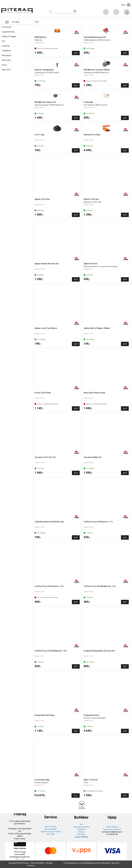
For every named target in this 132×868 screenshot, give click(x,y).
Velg (76, 796)
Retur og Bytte (112, 827)
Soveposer (7, 27)
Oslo (81, 824)
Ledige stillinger (81, 837)
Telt (3, 41)
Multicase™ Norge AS (111, 863)
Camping (6, 46)
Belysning (6, 60)
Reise (4, 65)
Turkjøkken (6, 51)
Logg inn (116, 12)
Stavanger (81, 834)
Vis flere (82, 808)
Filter (37, 22)
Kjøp (76, 53)
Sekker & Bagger (9, 36)
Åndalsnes (81, 829)
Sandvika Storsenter (81, 827)
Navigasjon (7, 55)
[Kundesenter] (106, 12)
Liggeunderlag (8, 32)
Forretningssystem (71, 863)
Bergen (81, 832)
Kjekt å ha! (6, 70)
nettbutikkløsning (88, 863)
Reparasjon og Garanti (112, 829)
